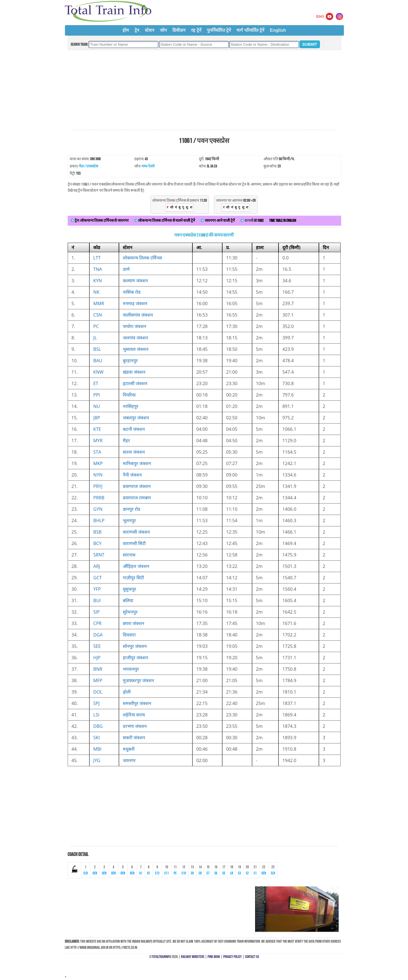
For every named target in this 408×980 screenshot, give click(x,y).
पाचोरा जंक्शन (135, 326)
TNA (98, 269)
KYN (98, 281)
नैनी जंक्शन (132, 475)
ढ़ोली (127, 692)
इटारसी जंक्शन (135, 383)
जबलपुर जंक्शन (136, 418)
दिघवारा (129, 635)
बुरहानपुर (130, 361)
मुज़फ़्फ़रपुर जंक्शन (138, 680)
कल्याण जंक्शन (135, 281)
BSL (97, 349)
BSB (97, 532)
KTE (97, 429)
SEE (97, 646)
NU (97, 406)
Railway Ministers (193, 957)
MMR (99, 303)
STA (97, 452)
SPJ (96, 703)
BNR (98, 669)
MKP (98, 463)
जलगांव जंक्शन (135, 338)
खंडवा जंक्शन (134, 372)
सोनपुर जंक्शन (135, 646)
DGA (98, 635)
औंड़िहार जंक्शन (136, 566)
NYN (98, 475)
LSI (96, 715)
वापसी (252, 221)
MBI (97, 749)
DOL (98, 692)
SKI (96, 738)
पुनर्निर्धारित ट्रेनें (219, 30)
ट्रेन (137, 30)
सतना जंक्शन (134, 452)
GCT (98, 578)
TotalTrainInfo (161, 957)
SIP (96, 612)
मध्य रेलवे (148, 166)
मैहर (126, 441)
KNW (98, 372)
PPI (97, 395)
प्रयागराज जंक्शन (137, 486)
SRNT (99, 555)
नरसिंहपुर (131, 406)
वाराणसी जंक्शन (136, 532)
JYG (97, 760)
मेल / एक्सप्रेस (88, 166)
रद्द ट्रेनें (196, 30)
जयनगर (129, 760)
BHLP (99, 521)
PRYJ (98, 486)
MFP (98, 680)
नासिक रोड (132, 292)
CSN (98, 315)
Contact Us (252, 957)
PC (96, 326)
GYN (98, 509)
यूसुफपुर (130, 589)
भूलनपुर (129, 521)
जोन (163, 30)
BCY (97, 543)
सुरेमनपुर (130, 612)
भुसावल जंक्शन (136, 349)
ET (96, 383)
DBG (98, 726)
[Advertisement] (204, 90)
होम (126, 30)
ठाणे (126, 269)
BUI (97, 600)
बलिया (128, 600)
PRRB (99, 498)
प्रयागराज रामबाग (137, 498)
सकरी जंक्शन (134, 738)
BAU (98, 361)
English (278, 30)
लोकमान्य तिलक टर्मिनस (142, 258)
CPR (97, 623)
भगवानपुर (131, 669)
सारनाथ (129, 555)
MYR (98, 441)
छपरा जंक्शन (134, 623)
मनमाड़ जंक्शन (135, 303)
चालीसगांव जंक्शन (138, 315)
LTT (97, 258)
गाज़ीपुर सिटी (133, 578)
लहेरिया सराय (134, 715)
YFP (97, 589)
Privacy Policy (233, 957)
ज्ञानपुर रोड (132, 509)
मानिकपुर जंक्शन (137, 463)
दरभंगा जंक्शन (135, 726)
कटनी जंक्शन (134, 429)
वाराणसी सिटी (134, 543)
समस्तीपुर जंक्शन (137, 703)
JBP (97, 418)
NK (96, 292)
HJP (97, 658)
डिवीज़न (179, 30)
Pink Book (214, 957)
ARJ (97, 566)
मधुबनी (129, 749)
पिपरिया (129, 395)
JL (95, 338)
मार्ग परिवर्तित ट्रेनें (250, 30)
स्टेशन (150, 30)
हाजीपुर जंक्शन (135, 658)
